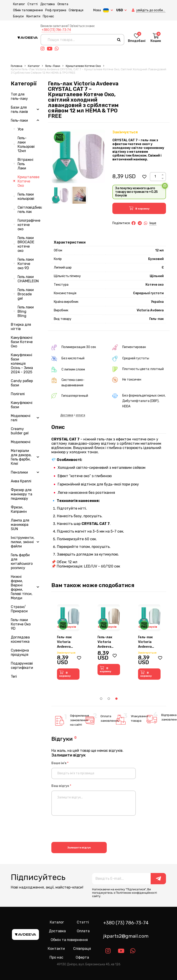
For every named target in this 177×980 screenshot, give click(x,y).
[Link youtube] (51, 49)
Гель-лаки (53, 66)
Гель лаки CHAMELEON (28, 279)
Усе (20, 129)
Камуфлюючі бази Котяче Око (22, 342)
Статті (30, 4)
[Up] (163, 175)
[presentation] (86, 830)
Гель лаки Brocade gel (26, 294)
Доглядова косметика (20, 639)
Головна (17, 66)
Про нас (46, 16)
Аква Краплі (21, 481)
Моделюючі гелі (21, 418)
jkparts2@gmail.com (126, 936)
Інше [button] (153, 223)
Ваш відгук (61, 786)
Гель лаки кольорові (26, 196)
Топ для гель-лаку (19, 96)
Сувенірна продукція (20, 652)
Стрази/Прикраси (19, 609)
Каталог (17, 4)
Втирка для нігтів (21, 327)
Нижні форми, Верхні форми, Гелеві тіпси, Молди (22, 587)
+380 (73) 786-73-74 (56, 30)
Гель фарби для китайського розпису (22, 561)
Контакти (31, 16)
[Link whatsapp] (58, 49)
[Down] (163, 179)
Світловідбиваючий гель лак (30, 210)
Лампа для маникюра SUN (20, 525)
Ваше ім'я (60, 763)
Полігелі (18, 394)
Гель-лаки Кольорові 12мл (26, 144)
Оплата (61, 4)
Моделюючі (21, 442)
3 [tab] (116, 699)
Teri (14, 676)
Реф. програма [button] (53, 10)
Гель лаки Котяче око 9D (26, 264)
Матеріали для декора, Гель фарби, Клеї (21, 457)
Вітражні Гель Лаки (25, 164)
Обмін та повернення (26, 10)
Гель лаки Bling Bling (26, 311)
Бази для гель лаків (19, 109)
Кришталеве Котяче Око (83, 66)
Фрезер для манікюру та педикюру (22, 494)
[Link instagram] (44, 49)
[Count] (155, 177)
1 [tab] (101, 699)
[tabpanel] (68, 642)
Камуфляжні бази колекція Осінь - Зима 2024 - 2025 (22, 364)
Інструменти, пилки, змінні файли (23, 542)
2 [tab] (109, 699)
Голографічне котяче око (29, 225)
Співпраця (74, 10)
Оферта (82, 957)
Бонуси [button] (16, 16)
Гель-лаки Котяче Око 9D (21, 624)
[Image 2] (79, 195)
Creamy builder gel (20, 431)
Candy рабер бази (22, 383)
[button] (129, 10)
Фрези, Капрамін (19, 509)
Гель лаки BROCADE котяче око (26, 244)
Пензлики (19, 472)
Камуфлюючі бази (22, 405)
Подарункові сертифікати (22, 665)
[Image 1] (60, 195)
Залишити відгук (79, 847)
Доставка (45, 4)
